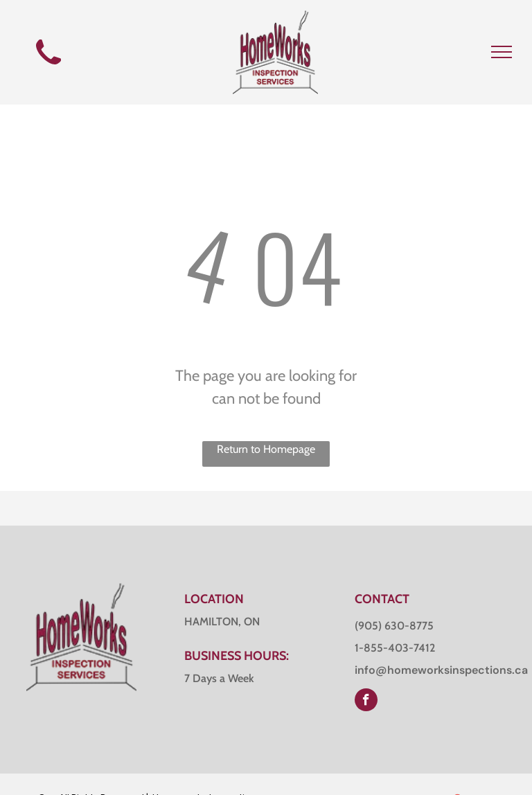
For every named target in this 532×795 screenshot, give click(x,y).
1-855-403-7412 (395, 648)
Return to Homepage (266, 449)
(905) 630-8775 (394, 626)
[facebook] (366, 702)
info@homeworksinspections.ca (441, 670)
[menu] (502, 52)
